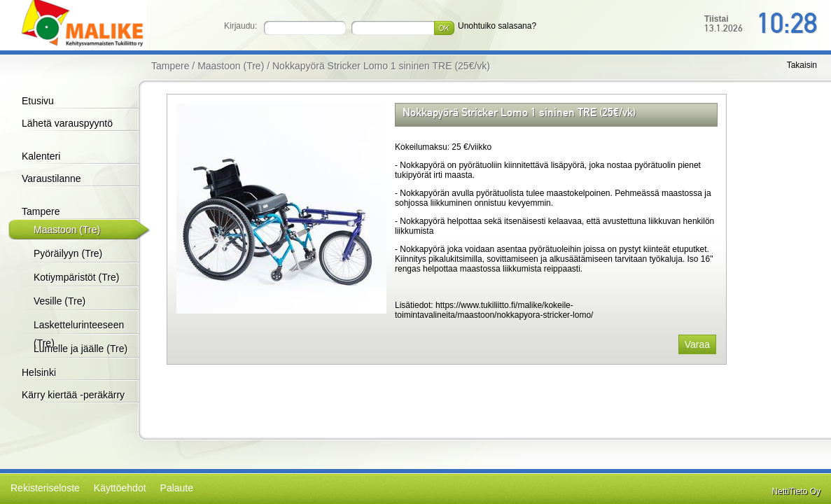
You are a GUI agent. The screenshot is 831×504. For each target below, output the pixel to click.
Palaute (177, 488)
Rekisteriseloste (45, 488)
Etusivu (38, 101)
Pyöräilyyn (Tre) (68, 253)
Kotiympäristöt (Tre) (76, 277)
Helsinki (39, 372)
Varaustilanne (51, 178)
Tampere (41, 211)
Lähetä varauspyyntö (67, 123)
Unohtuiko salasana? (497, 26)
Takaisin (802, 65)
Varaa (697, 344)
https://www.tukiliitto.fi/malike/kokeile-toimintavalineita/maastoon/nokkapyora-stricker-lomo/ (494, 310)
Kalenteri (41, 156)
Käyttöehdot (120, 488)
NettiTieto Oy (796, 491)
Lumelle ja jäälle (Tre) (81, 349)
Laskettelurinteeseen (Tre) (79, 334)
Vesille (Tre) (60, 301)
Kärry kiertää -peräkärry (73, 395)
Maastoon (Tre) (67, 230)
